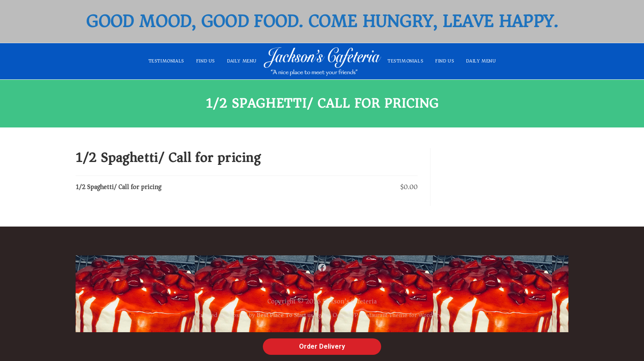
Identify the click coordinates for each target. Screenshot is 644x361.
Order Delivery (322, 346)
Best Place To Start (281, 315)
